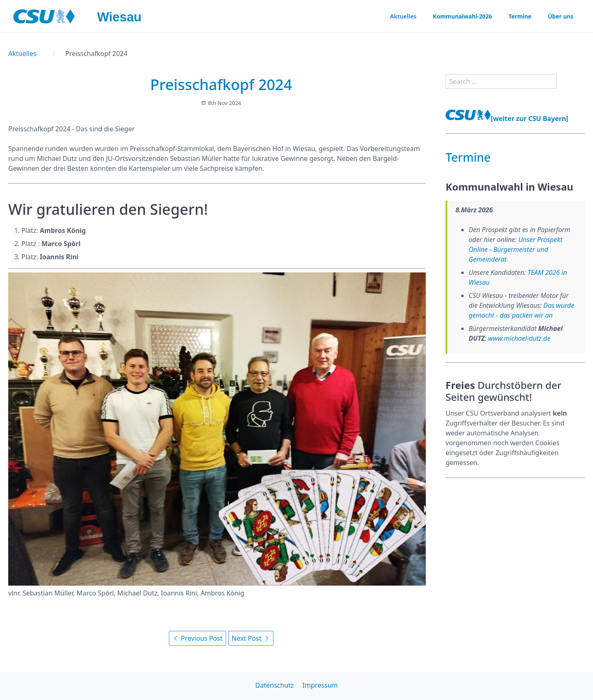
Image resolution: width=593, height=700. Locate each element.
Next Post (251, 638)
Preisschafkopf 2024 (221, 85)
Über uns (560, 17)
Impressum (320, 685)
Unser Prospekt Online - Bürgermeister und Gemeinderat (516, 249)
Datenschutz (275, 685)
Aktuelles (401, 17)
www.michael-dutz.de (519, 338)
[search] (501, 81)
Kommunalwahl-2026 (461, 17)
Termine (519, 17)
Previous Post (197, 638)
